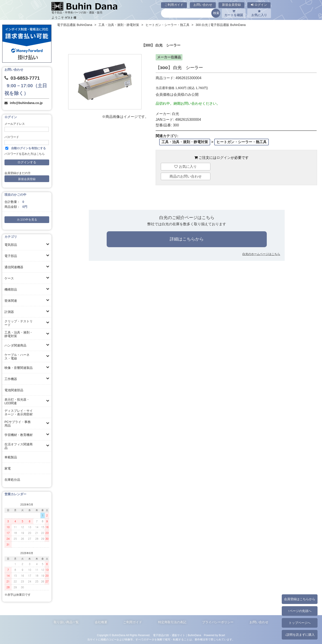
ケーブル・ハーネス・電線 (17, 357)
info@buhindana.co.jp (26, 103)
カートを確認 (234, 13)
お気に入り (259, 13)
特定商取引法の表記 (172, 622)
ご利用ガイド (174, 5)
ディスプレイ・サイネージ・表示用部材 (19, 412)
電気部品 (11, 245)
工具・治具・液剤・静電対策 (19, 334)
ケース (9, 278)
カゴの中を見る (27, 220)
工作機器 (11, 379)
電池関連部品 (14, 390)
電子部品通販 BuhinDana (75, 25)
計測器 (9, 312)
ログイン (259, 5)
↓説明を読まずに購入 (300, 635)
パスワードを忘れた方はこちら (25, 154)
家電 (8, 468)
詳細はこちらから (187, 239)
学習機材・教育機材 (19, 435)
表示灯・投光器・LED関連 (17, 401)
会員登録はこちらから (300, 599)
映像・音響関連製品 (19, 368)
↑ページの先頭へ (300, 611)
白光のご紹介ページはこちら (187, 218)
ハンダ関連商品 (15, 345)
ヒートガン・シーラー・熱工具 (167, 25)
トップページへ (300, 623)
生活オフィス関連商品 (19, 446)
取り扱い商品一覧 (66, 622)
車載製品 (11, 457)
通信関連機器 (14, 267)
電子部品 (11, 256)
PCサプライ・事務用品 (18, 424)
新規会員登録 (231, 5)
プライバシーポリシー (218, 622)
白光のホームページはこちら (261, 254)
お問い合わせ (203, 5)
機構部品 (11, 289)
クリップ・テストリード (19, 323)
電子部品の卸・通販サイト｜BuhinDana (177, 635)
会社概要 (101, 622)
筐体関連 (11, 301)
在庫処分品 (12, 480)
